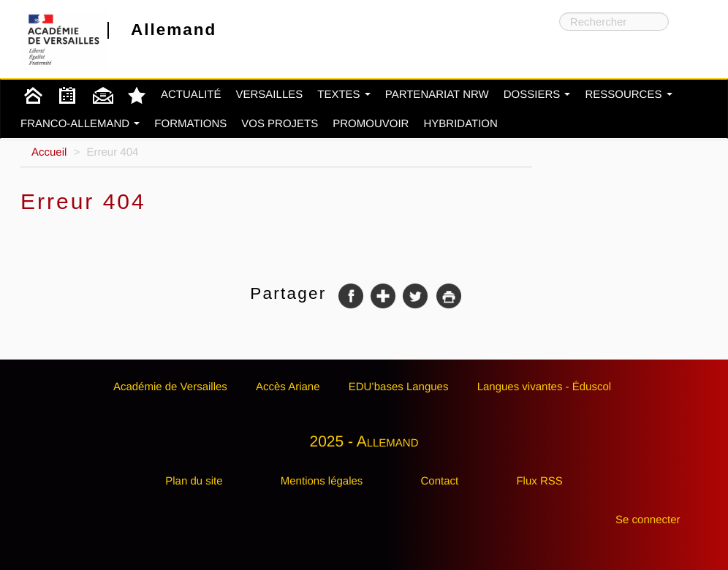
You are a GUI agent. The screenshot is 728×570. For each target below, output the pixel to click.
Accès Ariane (288, 387)
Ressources (628, 95)
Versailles (270, 95)
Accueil (49, 152)
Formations (190, 124)
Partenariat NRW (437, 95)
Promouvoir (371, 124)
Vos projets (280, 124)
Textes (344, 95)
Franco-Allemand (80, 124)
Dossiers (537, 95)
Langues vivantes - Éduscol (544, 387)
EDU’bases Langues (399, 387)
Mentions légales (322, 481)
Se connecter (648, 520)
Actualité (191, 95)
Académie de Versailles (170, 387)
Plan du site (194, 481)
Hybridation (460, 124)
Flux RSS (539, 481)
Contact (440, 481)
